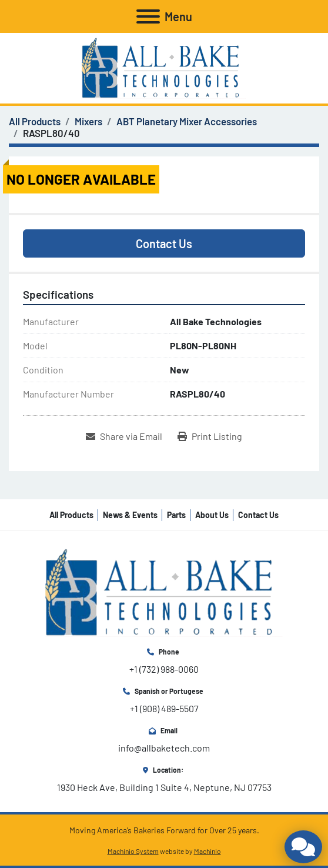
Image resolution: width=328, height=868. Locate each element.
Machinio (207, 851)
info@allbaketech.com (164, 748)
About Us (212, 515)
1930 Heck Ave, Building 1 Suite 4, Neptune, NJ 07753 (164, 787)
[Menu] (148, 16)
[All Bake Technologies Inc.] (164, 591)
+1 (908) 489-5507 (164, 708)
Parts (176, 515)
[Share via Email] (124, 436)
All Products (71, 515)
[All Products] (35, 121)
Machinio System (133, 851)
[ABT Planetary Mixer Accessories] (187, 121)
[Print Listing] (210, 436)
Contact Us (164, 243)
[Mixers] (88, 121)
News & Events (130, 515)
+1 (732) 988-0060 (164, 669)
